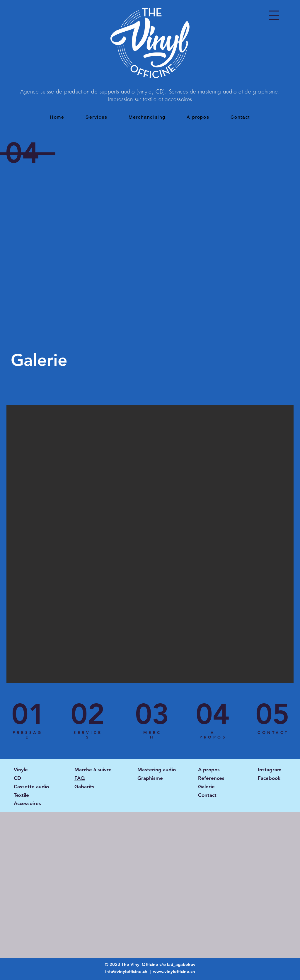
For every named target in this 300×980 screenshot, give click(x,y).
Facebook (269, 778)
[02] (88, 714)
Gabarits (84, 787)
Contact (207, 795)
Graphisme (150, 778)
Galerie (206, 787)
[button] (274, 15)
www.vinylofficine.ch (174, 971)
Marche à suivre (93, 770)
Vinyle (21, 770)
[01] (28, 714)
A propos (209, 770)
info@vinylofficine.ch (127, 971)
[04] (213, 714)
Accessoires (27, 803)
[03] (152, 714)
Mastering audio (157, 770)
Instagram (270, 770)
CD (17, 778)
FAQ (80, 778)
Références (211, 778)
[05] (272, 714)
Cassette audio (31, 787)
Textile (21, 795)
